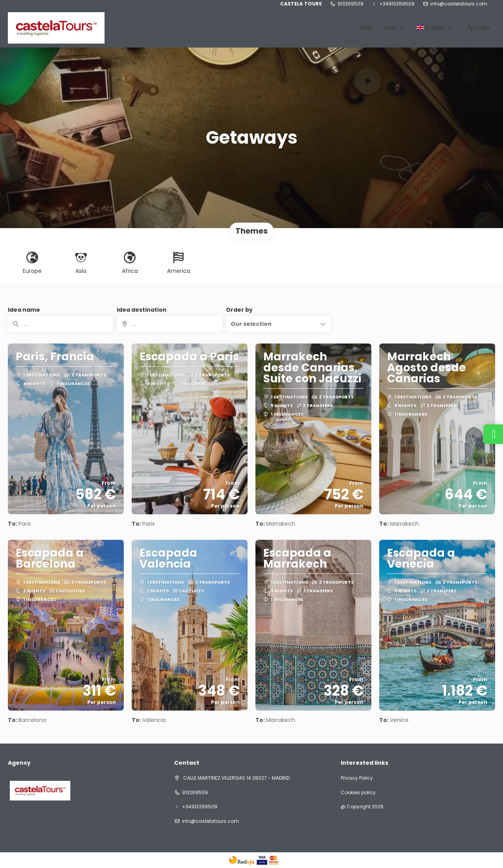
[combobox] (169, 324)
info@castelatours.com (459, 4)
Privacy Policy (357, 778)
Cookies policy (358, 793)
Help (366, 27)
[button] (278, 324)
